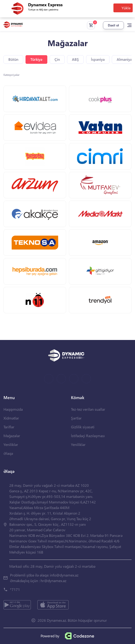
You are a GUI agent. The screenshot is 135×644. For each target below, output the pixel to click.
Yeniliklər (11, 444)
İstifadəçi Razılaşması (88, 436)
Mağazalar (12, 436)
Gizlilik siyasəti (83, 427)
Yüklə (126, 8)
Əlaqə (8, 453)
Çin (57, 59)
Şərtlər (76, 418)
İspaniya (98, 59)
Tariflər (9, 427)
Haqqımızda (13, 409)
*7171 (15, 589)
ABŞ (75, 59)
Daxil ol (113, 25)
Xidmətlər (11, 418)
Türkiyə (36, 59)
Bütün (13, 59)
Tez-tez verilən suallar (88, 409)
